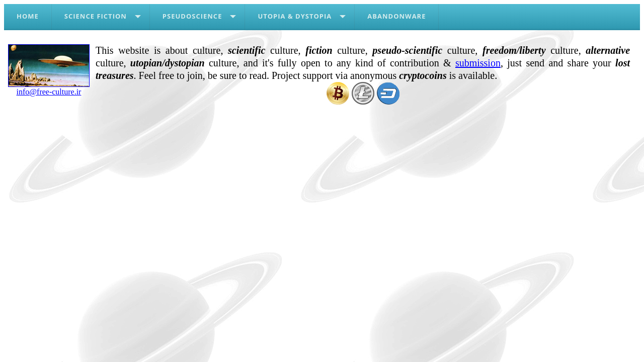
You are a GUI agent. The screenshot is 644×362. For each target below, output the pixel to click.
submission (478, 63)
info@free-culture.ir (49, 88)
